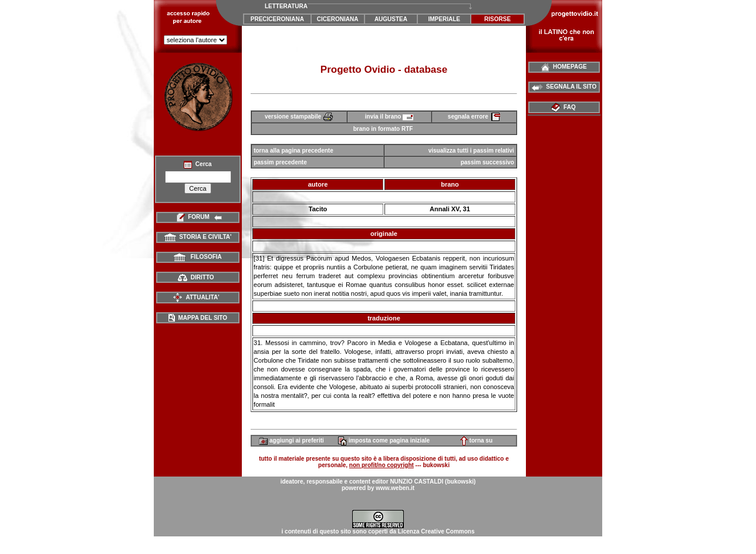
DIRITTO (196, 277)
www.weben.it (395, 488)
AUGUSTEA (391, 19)
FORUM (198, 217)
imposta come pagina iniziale (384, 440)
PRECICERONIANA (277, 19)
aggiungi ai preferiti (291, 440)
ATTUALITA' (196, 297)
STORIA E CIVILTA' (198, 237)
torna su (476, 440)
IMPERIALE (444, 19)
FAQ (564, 107)
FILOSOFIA (198, 257)
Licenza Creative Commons (436, 531)
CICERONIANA (338, 19)
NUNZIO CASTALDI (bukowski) (433, 482)
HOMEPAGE (564, 67)
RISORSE (497, 19)
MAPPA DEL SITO (198, 318)
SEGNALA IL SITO (564, 87)
